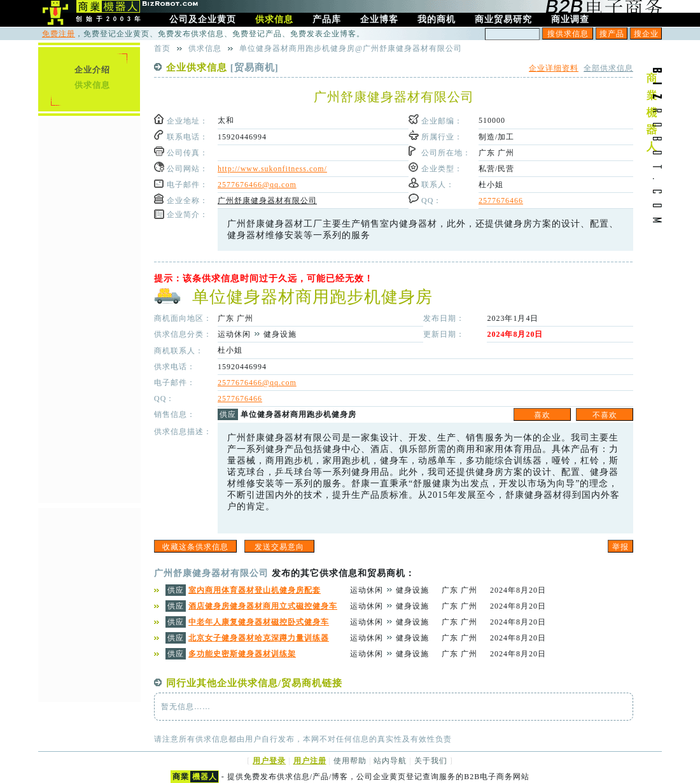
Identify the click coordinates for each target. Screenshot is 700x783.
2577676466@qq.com (257, 185)
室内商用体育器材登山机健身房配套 (255, 590)
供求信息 (92, 85)
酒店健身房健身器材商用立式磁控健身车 (263, 606)
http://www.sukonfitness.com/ (272, 169)
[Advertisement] (89, 309)
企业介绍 (92, 70)
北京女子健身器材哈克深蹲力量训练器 (259, 638)
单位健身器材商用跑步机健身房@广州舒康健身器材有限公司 (351, 48)
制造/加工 (496, 137)
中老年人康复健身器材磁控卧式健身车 (259, 622)
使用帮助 (350, 761)
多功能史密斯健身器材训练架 (242, 654)
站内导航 (390, 761)
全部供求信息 (608, 68)
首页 (162, 48)
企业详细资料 (554, 68)
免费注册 (59, 34)
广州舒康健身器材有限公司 (267, 201)
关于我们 (431, 761)
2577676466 (501, 201)
